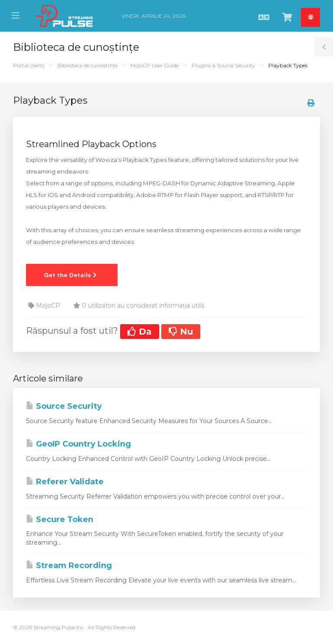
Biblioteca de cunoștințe (88, 65)
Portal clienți (29, 65)
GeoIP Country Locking (78, 444)
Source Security (64, 406)
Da (140, 332)
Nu (181, 332)
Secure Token (60, 519)
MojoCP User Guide (155, 65)
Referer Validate (65, 482)
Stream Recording (69, 565)
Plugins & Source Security (224, 65)
